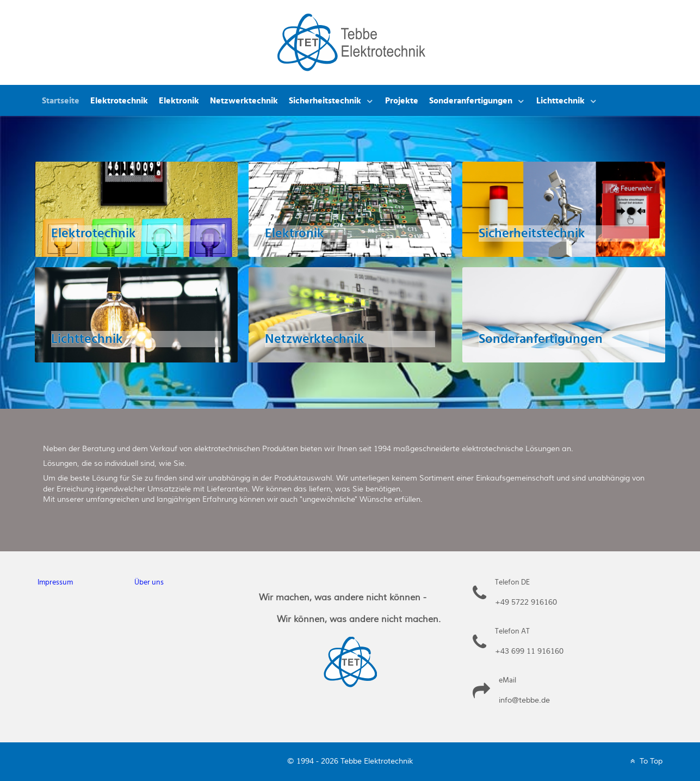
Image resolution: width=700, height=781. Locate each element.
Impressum (55, 582)
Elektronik (295, 233)
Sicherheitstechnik (532, 233)
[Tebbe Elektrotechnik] (351, 42)
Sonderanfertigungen (541, 339)
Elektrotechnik (94, 233)
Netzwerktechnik (315, 339)
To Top (645, 761)
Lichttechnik (87, 339)
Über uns (149, 582)
